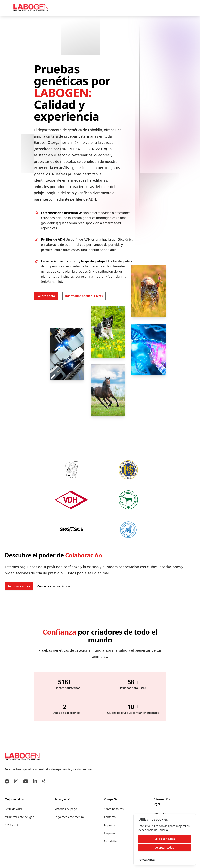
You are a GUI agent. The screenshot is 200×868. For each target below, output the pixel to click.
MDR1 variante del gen (19, 817)
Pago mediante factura (69, 817)
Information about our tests (84, 296)
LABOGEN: (63, 92)
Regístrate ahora (19, 586)
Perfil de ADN (13, 809)
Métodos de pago (66, 809)
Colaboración (84, 555)
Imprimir (110, 825)
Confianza (59, 632)
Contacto (110, 817)
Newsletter (111, 841)
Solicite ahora (46, 296)
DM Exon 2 (12, 825)
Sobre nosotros (114, 809)
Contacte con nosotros (54, 586)
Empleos (109, 833)
